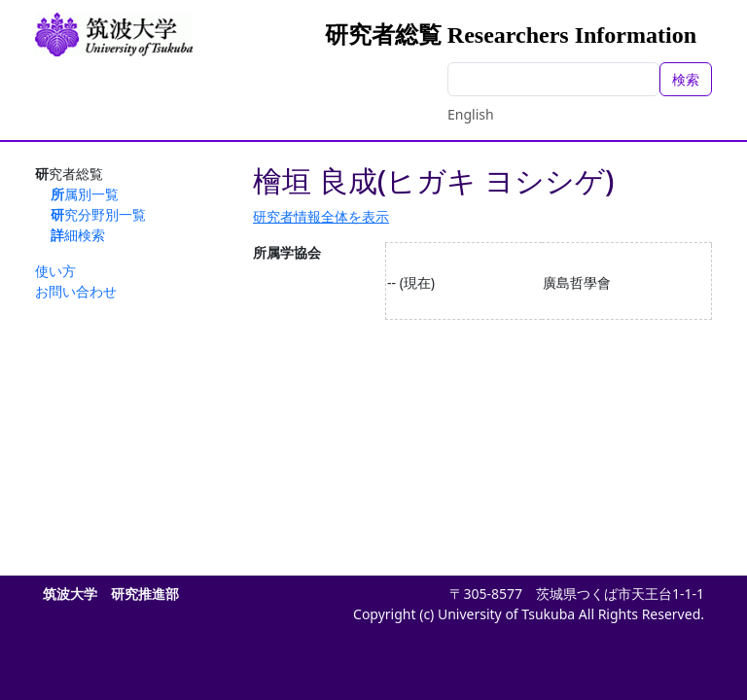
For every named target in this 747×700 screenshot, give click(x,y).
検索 (686, 79)
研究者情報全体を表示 (321, 216)
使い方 (55, 271)
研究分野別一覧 (98, 214)
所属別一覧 (85, 194)
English (471, 114)
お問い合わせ (76, 291)
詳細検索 (78, 235)
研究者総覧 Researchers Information (511, 35)
